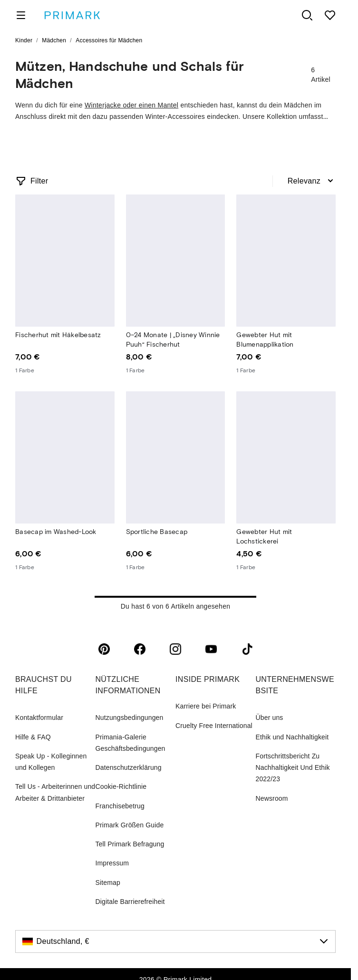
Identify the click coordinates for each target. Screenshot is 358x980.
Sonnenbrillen (129, 145)
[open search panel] (307, 15)
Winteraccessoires (54, 145)
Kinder (24, 40)
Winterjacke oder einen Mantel (131, 105)
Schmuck (255, 145)
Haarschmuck (196, 145)
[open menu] (21, 15)
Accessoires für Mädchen (109, 40)
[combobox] (312, 181)
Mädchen (54, 40)
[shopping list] (330, 15)
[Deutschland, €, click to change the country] (175, 941)
